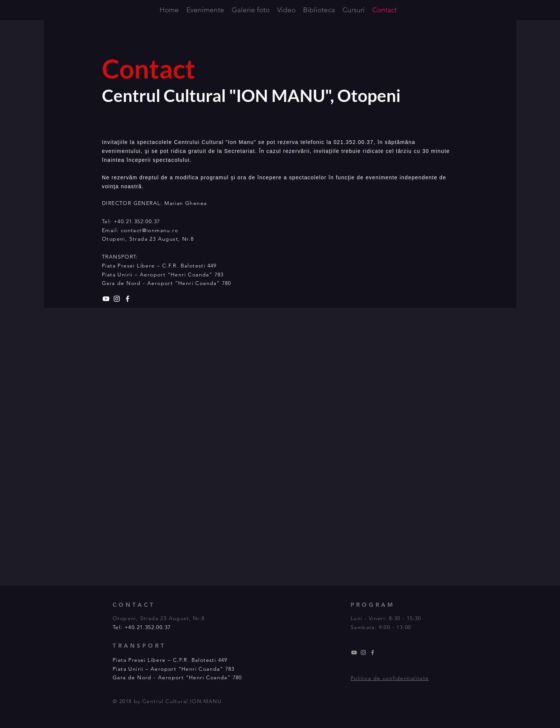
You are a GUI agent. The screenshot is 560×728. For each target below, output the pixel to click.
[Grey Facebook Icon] (373, 652)
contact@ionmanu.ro (149, 230)
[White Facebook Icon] (128, 299)
